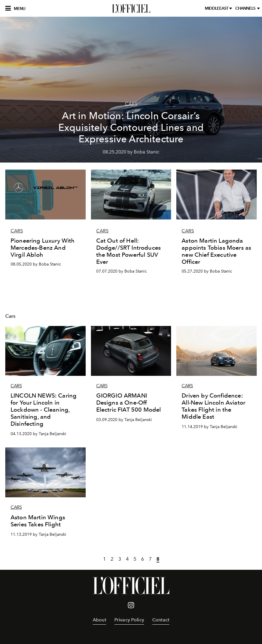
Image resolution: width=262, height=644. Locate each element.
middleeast (217, 8)
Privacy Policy (129, 620)
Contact (161, 620)
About (99, 620)
